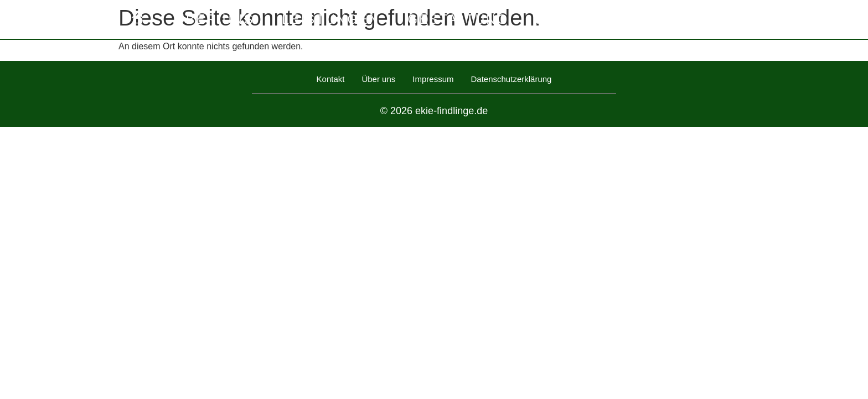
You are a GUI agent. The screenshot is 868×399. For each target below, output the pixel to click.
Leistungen (331, 19)
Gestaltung (458, 19)
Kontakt (702, 19)
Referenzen (588, 19)
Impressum (433, 79)
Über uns (215, 19)
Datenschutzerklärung (512, 79)
